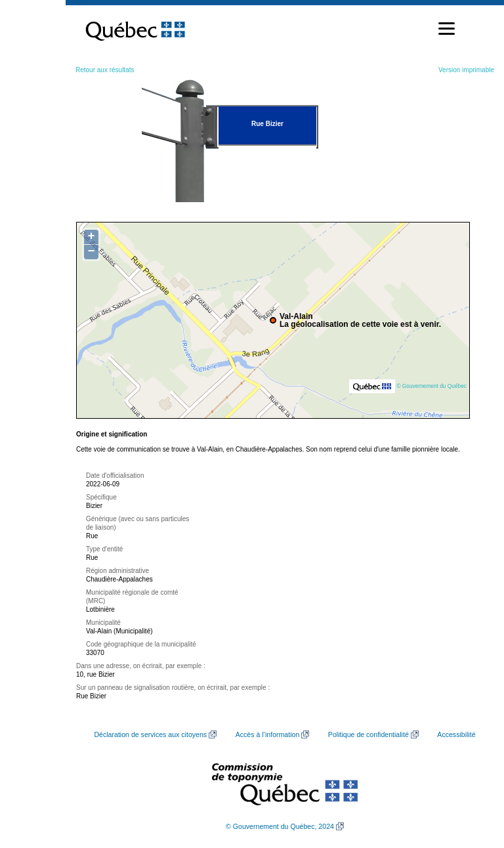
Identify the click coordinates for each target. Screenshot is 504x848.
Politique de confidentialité (368, 734)
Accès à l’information (268, 734)
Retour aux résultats (105, 70)
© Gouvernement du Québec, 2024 (280, 826)
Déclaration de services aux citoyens (150, 734)
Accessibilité (456, 734)
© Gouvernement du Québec (431, 386)
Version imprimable (466, 70)
